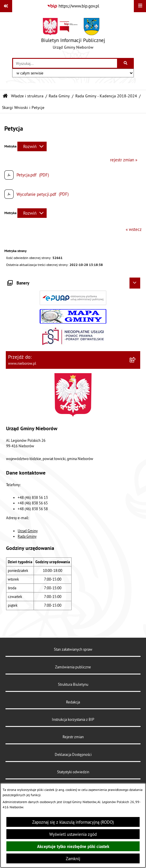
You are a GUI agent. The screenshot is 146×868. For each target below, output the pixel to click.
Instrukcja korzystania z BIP (73, 719)
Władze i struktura (27, 96)
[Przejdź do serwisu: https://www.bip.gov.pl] (73, 6)
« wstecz (134, 229)
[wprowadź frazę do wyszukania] (65, 63)
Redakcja (73, 702)
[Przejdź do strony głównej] (73, 35)
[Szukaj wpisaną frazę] (126, 63)
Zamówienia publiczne (73, 667)
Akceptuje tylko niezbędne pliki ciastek (73, 846)
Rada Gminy (59, 96)
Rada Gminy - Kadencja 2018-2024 (106, 96)
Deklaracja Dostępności (73, 754)
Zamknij (73, 859)
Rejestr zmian (73, 737)
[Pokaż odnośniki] (6, 6)
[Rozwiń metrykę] (32, 146)
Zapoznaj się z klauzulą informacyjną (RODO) (73, 822)
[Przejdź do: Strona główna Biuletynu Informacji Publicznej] (5, 96)
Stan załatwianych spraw (73, 649)
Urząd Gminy (28, 531)
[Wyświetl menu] (140, 6)
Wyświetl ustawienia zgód (73, 834)
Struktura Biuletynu (73, 684)
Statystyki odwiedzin (73, 772)
